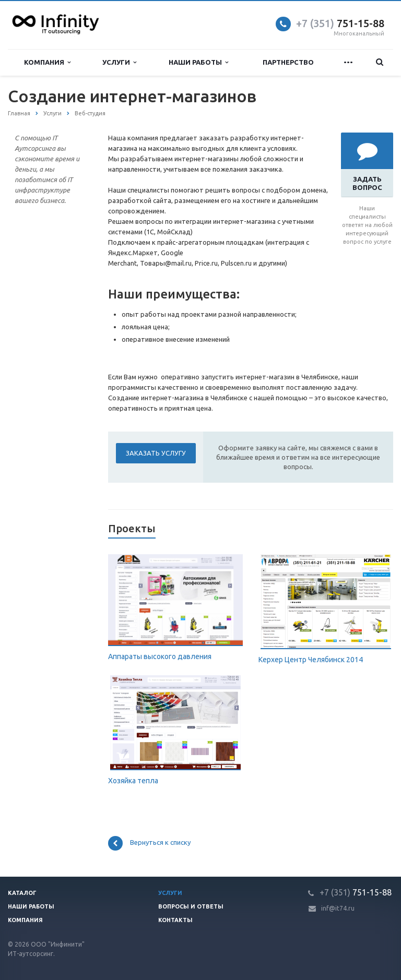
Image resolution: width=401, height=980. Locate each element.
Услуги (119, 62)
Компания (47, 62)
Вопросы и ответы (191, 906)
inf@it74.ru (338, 908)
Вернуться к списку (149, 843)
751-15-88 (340, 23)
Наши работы (198, 62)
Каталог (22, 893)
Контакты (175, 920)
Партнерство (288, 62)
